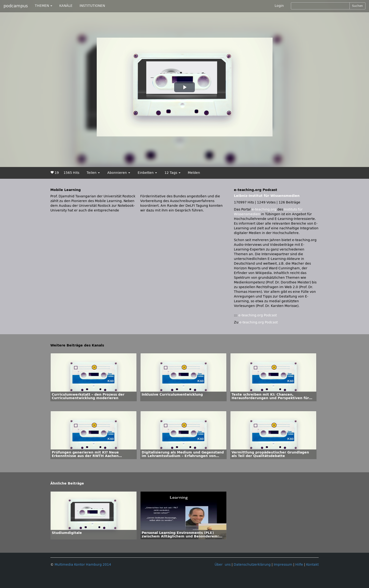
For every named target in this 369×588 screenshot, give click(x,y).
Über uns (223, 565)
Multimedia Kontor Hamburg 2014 (83, 565)
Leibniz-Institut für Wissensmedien (267, 196)
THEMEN (44, 6)
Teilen (93, 173)
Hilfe (299, 565)
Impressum (283, 565)
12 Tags (172, 173)
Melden (194, 173)
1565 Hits (71, 173)
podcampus (16, 6)
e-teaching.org (264, 209)
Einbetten (147, 173)
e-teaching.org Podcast (258, 315)
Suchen (357, 6)
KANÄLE (66, 6)
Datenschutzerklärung (252, 565)
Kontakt (312, 565)
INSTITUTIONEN (92, 6)
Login (279, 6)
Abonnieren (119, 173)
